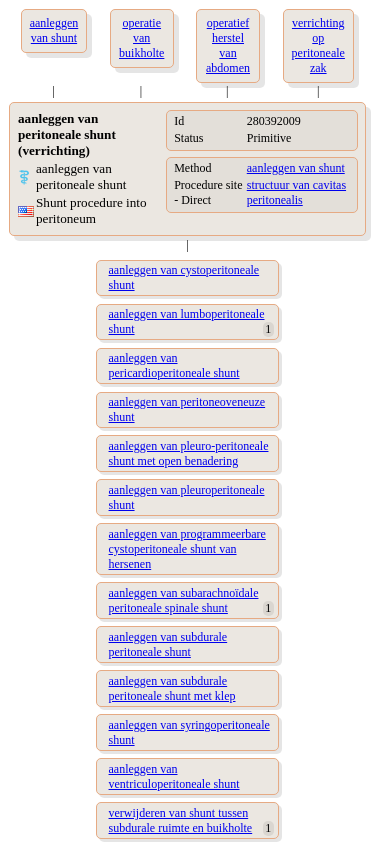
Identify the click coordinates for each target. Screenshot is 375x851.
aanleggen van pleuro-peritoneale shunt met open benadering (189, 453)
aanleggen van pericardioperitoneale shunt (174, 365)
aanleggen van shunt (296, 168)
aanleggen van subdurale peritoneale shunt (168, 644)
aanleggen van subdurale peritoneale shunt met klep (172, 688)
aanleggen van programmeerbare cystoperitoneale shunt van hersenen (187, 549)
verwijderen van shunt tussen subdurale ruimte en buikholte (181, 820)
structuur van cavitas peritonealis (296, 192)
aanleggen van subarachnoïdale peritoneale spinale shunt (184, 600)
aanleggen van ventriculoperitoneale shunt (174, 776)
